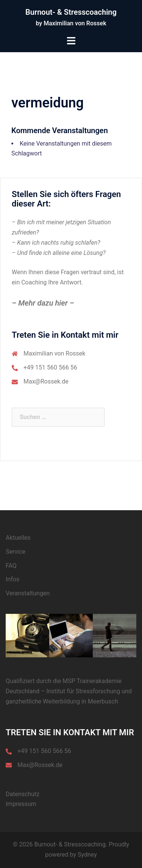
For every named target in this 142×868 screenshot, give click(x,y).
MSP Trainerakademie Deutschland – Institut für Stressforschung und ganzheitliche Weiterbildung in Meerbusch (69, 691)
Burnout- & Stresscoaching (71, 12)
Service (16, 552)
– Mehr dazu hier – (43, 303)
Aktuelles (18, 538)
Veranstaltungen (28, 593)
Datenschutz (23, 794)
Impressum (21, 804)
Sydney (87, 855)
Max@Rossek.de (46, 381)
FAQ (11, 566)
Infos (12, 579)
